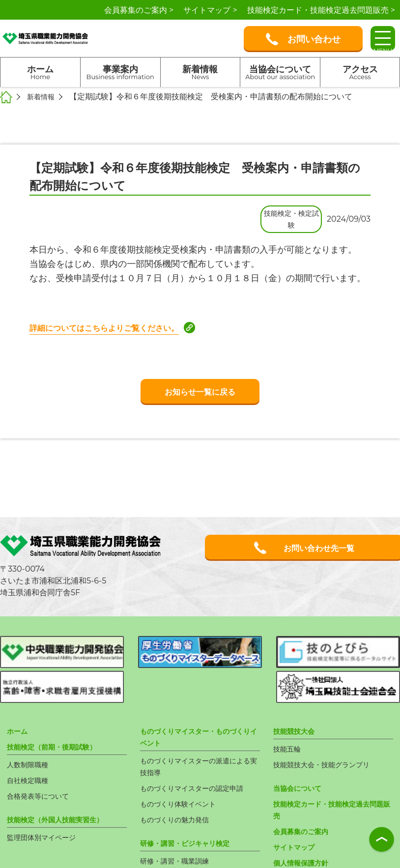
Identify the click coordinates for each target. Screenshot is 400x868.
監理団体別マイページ (46, 796)
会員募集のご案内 (305, 790)
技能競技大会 (297, 689)
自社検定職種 (30, 738)
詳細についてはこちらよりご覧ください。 (114, 328)
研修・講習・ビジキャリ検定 (191, 801)
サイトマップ (297, 805)
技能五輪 (289, 707)
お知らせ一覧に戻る (200, 392)
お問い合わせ (303, 39)
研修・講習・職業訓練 (179, 819)
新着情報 (200, 72)
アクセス (360, 72)
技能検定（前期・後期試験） (58, 705)
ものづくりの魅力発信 (179, 778)
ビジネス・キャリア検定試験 (191, 835)
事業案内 (120, 72)
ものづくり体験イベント (183, 762)
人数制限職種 (30, 723)
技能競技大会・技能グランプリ (328, 723)
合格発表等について (42, 754)
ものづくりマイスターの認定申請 (199, 746)
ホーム (40, 72)
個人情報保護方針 (305, 821)
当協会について (280, 72)
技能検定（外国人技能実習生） (62, 778)
